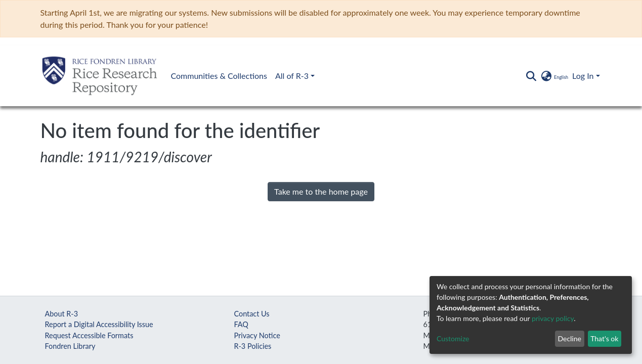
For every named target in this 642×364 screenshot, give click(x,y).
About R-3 (62, 314)
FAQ (241, 324)
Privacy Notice (257, 335)
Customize (453, 338)
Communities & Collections (219, 76)
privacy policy (553, 318)
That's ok (604, 338)
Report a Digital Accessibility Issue (99, 324)
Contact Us (252, 314)
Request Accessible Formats (89, 335)
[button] (554, 76)
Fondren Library (70, 346)
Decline (569, 338)
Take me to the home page (321, 191)
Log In (583, 76)
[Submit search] (531, 76)
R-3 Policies (253, 346)
